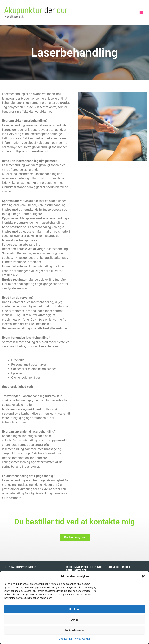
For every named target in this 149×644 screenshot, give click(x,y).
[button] (143, 576)
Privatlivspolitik (82, 639)
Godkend (75, 609)
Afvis (74, 620)
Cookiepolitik (66, 639)
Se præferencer (74, 630)
